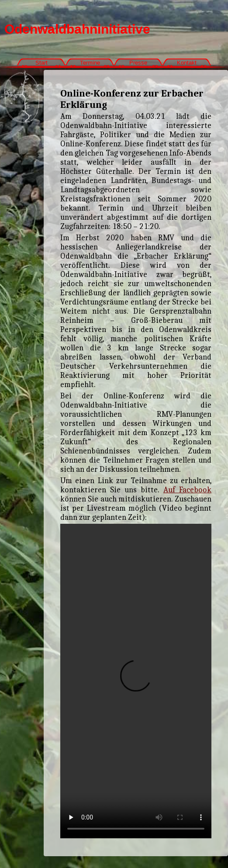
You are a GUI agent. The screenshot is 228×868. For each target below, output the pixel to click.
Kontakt (187, 63)
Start (41, 63)
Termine (90, 63)
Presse (138, 63)
